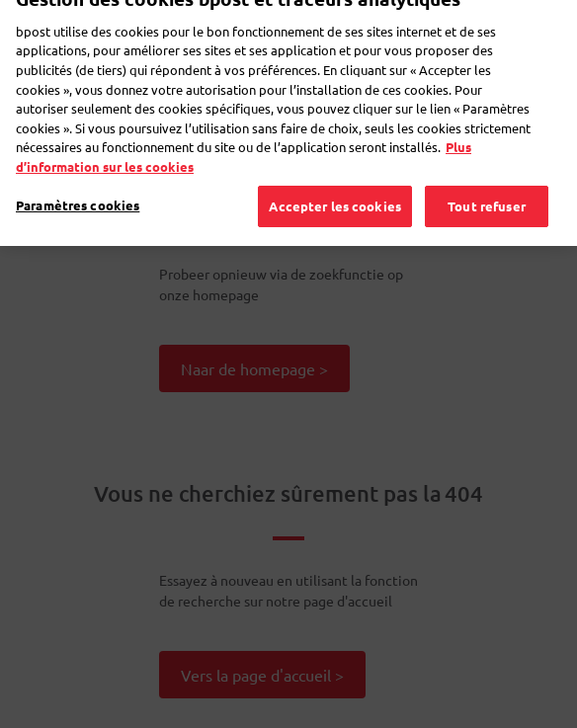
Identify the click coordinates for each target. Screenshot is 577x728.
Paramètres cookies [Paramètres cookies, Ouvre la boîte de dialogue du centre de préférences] (78, 196)
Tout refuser (487, 197)
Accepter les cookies (335, 197)
